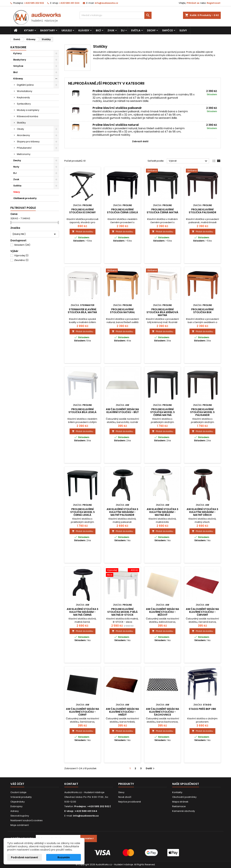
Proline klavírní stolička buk (202, 311)
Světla (136, 30)
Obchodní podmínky (184, 797)
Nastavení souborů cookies (27, 820)
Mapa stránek (180, 802)
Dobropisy (16, 806)
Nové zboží (125, 797)
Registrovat (214, 3)
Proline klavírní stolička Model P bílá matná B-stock (123, 612)
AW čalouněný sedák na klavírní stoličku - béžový (163, 612)
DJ (123, 30)
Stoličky (21, 123)
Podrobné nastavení (24, 857)
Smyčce (167, 30)
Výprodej (21, 255)
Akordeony (23, 135)
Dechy (151, 30)
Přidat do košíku (83, 232)
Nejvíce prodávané (130, 802)
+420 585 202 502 (34, 3)
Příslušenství (24, 148)
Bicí (98, 30)
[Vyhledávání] (116, 15)
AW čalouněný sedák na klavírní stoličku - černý (83, 712)
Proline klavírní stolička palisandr (117, 108)
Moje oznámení (20, 825)
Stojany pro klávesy (28, 142)
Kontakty (177, 792)
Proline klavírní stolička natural (116, 125)
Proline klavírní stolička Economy (82, 211)
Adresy (15, 811)
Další (151, 768)
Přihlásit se (193, 3)
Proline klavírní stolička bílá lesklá (83, 411)
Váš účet (17, 784)
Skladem (22, 245)
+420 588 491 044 (69, 3)
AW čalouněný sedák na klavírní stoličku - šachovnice (163, 712)
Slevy (183, 30)
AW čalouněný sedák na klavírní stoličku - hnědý (122, 712)
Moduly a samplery (28, 110)
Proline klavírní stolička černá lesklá (123, 211)
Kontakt (71, 784)
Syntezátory (24, 104)
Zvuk (111, 30)
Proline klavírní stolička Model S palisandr (202, 412)
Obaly (20, 129)
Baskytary (48, 30)
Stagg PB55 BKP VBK (202, 709)
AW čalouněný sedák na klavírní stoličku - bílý (122, 411)
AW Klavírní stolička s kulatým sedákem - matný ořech (202, 512)
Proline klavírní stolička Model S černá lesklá (83, 512)
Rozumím (64, 857)
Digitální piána (25, 85)
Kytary (29, 30)
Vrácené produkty (21, 797)
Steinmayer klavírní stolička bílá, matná (82, 311)
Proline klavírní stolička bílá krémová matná (162, 312)
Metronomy (24, 154)
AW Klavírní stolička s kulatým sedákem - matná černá (83, 612)
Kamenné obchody (184, 811)
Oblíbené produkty (25, 198)
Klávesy (84, 30)
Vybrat (188, 161)
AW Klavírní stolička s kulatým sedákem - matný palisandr (122, 512)
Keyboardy (23, 97)
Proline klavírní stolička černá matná (120, 91)
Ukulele (67, 30)
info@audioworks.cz (106, 3)
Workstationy (25, 91)
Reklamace (179, 806)
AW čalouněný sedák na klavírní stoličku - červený (202, 612)
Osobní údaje (18, 792)
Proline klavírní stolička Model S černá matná (163, 412)
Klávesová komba (28, 116)
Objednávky (18, 802)
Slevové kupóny (20, 816)
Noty (16, 167)
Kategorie (18, 47)
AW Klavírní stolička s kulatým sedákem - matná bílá (163, 512)
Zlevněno (21, 260)
